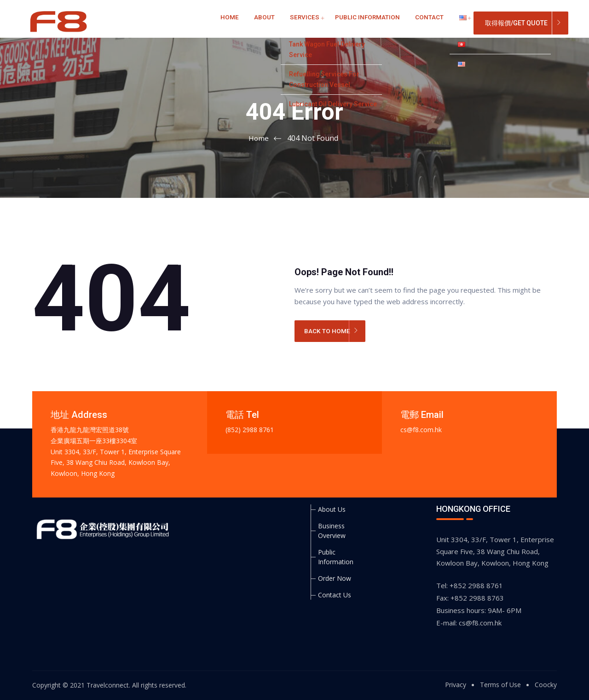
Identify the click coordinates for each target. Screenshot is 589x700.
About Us (332, 509)
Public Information (345, 23)
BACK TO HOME (329, 332)
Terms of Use (500, 685)
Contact (400, 23)
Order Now (335, 578)
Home (228, 23)
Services (290, 23)
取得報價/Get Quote (516, 23)
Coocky (546, 685)
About (257, 23)
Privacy (456, 685)
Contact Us (335, 595)
